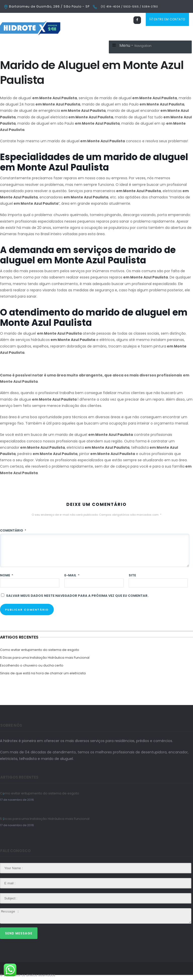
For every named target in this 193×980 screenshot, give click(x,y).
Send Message (19, 933)
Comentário (13, 530)
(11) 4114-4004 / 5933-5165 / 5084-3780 (129, 7)
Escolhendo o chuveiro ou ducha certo (32, 665)
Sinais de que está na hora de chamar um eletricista (43, 673)
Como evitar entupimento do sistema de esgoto (40, 650)
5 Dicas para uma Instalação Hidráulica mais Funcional (45, 658)
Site (132, 575)
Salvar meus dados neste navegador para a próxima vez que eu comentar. (77, 596)
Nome (7, 575)
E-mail (72, 575)
